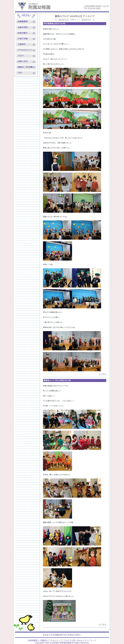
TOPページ (75, 20)
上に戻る (102, 374)
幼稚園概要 (33, 640)
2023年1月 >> (88, 20)
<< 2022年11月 (62, 20)
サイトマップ (90, 640)
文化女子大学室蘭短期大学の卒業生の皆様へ (62, 635)
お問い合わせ (77, 640)
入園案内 (43, 640)
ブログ (67, 640)
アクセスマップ (55, 640)
